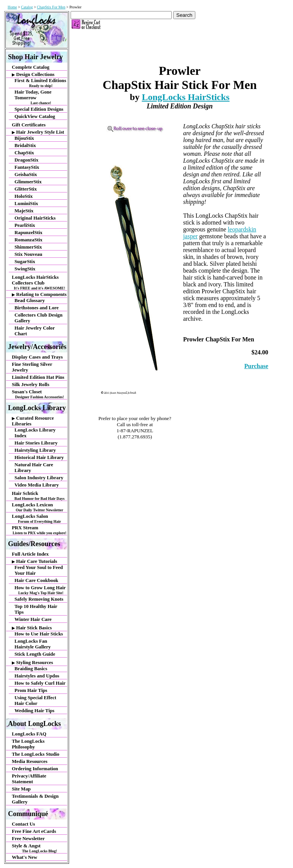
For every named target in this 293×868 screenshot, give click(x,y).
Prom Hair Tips (31, 690)
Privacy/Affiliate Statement (29, 779)
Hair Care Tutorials (35, 561)
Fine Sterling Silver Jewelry (32, 367)
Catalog (27, 7)
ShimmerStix (28, 247)
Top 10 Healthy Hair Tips (36, 609)
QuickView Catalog (35, 116)
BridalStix (25, 145)
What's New (24, 857)
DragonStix (27, 160)
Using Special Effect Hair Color (35, 701)
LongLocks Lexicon (39, 507)
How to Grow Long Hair (41, 590)
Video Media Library (37, 485)
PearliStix (25, 225)
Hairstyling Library (35, 450)
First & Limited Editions (41, 83)
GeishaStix (26, 175)
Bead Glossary (30, 301)
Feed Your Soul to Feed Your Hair (39, 570)
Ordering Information (35, 769)
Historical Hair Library (39, 457)
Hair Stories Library (36, 443)
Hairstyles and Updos (37, 676)
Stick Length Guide (35, 654)
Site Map (21, 789)
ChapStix (24, 153)
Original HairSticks (35, 218)
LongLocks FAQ (29, 734)
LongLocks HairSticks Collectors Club (39, 282)
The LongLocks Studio (35, 754)
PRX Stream (39, 530)
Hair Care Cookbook (36, 580)
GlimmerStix (28, 182)
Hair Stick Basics (32, 628)
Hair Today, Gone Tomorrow (41, 97)
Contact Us (23, 824)
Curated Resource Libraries (33, 421)
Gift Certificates (29, 125)
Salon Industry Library (39, 478)
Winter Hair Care (33, 619)
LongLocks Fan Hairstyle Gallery (33, 644)
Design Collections (33, 74)
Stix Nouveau (28, 254)
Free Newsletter (28, 839)
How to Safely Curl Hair (40, 683)
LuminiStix (26, 204)
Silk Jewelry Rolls (31, 385)
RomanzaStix (28, 240)
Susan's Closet (39, 394)
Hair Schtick (39, 496)
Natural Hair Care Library (34, 468)
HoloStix (24, 196)
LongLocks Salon (39, 519)
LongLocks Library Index (35, 433)
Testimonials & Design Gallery (35, 799)
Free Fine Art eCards (34, 831)
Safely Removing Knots (39, 599)
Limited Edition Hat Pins (38, 377)
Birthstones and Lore (37, 308)
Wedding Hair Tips (35, 711)
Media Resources (30, 761)
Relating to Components (39, 294)
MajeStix (24, 211)
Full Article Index (30, 554)
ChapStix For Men (51, 7)
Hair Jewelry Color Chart (35, 331)
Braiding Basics (31, 669)
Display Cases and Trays (37, 357)
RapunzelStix (28, 233)
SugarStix (25, 262)
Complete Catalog (31, 67)
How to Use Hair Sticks (39, 634)
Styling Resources (32, 663)
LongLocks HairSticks (186, 97)
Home (12, 7)
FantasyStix (27, 167)
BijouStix (24, 138)
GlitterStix (26, 189)
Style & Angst (39, 848)
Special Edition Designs (39, 109)
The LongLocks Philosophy (28, 744)
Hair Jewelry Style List (38, 132)
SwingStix (25, 269)
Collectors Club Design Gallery (39, 318)
